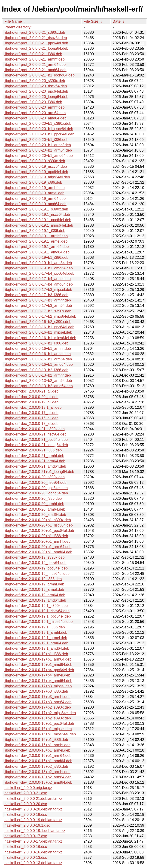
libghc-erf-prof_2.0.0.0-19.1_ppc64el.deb (38, 220)
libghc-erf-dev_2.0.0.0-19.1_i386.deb (35, 627)
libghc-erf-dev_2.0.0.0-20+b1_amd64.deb (38, 552)
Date (117, 21)
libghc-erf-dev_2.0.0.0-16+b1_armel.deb (37, 750)
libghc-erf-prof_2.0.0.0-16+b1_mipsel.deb (38, 332)
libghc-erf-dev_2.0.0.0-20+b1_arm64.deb (38, 547)
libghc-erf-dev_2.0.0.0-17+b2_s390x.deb (38, 707)
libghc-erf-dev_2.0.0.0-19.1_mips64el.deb (38, 622)
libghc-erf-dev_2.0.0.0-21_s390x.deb (35, 429)
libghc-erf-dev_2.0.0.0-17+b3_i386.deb (36, 691)
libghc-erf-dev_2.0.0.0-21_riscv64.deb (35, 434)
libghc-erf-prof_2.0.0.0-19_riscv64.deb (36, 166)
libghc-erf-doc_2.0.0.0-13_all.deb (31, 424)
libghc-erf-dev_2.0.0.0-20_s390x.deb (35, 477)
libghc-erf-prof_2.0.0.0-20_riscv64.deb (36, 86)
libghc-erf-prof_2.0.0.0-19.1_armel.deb (36, 241)
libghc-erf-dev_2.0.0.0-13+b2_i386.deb (36, 766)
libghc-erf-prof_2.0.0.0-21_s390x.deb (35, 32)
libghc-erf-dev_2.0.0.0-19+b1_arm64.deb (38, 659)
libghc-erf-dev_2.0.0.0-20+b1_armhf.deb (37, 541)
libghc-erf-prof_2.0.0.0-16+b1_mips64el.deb (40, 338)
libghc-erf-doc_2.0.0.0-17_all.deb (31, 413)
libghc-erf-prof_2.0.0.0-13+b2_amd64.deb (39, 386)
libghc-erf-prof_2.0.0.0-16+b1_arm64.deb (38, 359)
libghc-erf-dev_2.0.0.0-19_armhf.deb (34, 584)
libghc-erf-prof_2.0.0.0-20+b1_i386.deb (36, 140)
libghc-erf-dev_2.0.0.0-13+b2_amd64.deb (38, 782)
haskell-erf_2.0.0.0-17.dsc (26, 836)
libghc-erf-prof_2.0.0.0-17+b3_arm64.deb (38, 306)
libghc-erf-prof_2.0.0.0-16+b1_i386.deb (36, 343)
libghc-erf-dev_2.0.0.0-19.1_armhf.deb (36, 632)
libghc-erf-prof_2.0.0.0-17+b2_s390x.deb (38, 311)
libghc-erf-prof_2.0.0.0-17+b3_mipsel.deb (38, 290)
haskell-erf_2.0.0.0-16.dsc (26, 847)
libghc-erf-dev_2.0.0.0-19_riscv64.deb (35, 563)
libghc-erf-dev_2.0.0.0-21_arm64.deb (35, 461)
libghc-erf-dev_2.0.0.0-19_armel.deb (34, 589)
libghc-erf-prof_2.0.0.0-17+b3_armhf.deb (38, 300)
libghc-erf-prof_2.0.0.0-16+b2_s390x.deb (38, 322)
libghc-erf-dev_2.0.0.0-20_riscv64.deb (35, 483)
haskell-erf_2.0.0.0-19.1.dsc (27, 825)
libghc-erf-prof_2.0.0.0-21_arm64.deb (35, 65)
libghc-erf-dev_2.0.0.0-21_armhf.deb (34, 456)
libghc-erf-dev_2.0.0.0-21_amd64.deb (35, 466)
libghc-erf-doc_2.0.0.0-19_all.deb (31, 402)
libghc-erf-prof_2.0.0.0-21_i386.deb (33, 54)
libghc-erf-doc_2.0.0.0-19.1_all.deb (33, 407)
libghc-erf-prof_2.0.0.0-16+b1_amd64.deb (39, 364)
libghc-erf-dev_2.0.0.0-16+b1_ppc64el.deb (39, 723)
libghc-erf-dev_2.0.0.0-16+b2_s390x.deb (38, 718)
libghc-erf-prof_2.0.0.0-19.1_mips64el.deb (39, 225)
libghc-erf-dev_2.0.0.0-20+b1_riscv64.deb (39, 525)
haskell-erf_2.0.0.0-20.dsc (26, 804)
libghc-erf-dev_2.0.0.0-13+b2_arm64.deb (38, 777)
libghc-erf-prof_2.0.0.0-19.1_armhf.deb (36, 236)
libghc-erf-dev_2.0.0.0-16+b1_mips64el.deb (40, 734)
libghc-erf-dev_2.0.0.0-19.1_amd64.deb (37, 648)
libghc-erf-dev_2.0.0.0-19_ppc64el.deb (36, 568)
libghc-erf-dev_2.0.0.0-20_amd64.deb (35, 515)
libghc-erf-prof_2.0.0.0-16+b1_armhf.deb (38, 349)
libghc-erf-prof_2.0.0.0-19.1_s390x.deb (36, 209)
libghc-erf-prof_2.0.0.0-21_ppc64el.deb (36, 43)
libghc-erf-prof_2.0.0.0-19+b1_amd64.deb (39, 268)
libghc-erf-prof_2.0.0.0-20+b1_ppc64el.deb (39, 134)
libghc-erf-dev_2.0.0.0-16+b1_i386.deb (36, 740)
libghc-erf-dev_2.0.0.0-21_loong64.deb (36, 445)
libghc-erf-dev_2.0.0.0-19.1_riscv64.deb (37, 611)
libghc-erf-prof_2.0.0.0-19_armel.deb (34, 193)
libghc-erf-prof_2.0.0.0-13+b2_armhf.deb (38, 375)
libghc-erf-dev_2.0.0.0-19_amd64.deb (35, 600)
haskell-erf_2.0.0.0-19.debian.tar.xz (33, 820)
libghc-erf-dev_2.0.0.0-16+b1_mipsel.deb (38, 729)
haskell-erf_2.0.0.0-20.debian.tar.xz (33, 809)
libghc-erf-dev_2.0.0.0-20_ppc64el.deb (36, 488)
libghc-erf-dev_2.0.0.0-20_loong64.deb (36, 493)
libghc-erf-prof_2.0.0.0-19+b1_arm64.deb (38, 263)
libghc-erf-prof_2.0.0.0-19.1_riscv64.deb (37, 215)
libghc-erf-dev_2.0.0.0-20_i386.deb (33, 498)
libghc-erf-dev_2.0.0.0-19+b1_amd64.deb (38, 665)
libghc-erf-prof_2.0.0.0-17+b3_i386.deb (36, 295)
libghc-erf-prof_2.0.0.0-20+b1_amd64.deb (39, 156)
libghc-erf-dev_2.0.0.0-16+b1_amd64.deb (38, 761)
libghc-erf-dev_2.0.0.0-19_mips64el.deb (37, 574)
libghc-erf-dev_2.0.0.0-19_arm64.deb (35, 595)
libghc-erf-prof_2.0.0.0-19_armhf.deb (35, 188)
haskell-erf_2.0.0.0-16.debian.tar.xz (33, 852)
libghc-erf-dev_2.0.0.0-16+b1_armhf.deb (37, 745)
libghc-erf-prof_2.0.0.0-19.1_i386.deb (35, 231)
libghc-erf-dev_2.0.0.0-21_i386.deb (33, 450)
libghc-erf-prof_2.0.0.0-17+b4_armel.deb (38, 279)
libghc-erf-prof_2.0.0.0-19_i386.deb (33, 182)
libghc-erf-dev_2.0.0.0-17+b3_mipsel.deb (38, 686)
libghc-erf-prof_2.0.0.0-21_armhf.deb (35, 59)
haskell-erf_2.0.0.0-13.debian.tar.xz (33, 863)
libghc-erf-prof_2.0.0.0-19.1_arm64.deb (36, 247)
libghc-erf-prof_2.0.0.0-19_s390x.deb (35, 161)
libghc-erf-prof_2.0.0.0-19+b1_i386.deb (36, 257)
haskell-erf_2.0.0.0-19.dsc (26, 815)
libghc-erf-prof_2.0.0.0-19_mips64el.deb (37, 177)
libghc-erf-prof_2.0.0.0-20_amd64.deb (35, 118)
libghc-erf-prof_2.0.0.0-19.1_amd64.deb (37, 252)
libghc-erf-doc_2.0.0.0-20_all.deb (31, 397)
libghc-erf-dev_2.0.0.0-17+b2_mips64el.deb (40, 713)
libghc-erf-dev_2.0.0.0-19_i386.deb (33, 579)
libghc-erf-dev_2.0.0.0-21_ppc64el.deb (36, 440)
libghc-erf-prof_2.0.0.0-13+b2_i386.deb (36, 370)
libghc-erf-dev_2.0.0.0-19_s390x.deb (35, 557)
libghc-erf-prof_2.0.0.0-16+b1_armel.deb (38, 354)
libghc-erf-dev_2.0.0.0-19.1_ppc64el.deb (38, 616)
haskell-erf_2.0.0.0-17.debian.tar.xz (33, 841)
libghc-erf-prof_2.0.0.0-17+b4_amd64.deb (39, 284)
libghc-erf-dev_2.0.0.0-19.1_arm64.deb (36, 643)
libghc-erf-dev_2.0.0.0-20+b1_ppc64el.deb (39, 531)
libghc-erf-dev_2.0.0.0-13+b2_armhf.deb (37, 772)
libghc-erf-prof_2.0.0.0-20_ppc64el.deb (36, 91)
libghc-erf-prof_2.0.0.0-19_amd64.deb (35, 204)
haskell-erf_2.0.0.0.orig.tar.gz (28, 788)
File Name (13, 21)
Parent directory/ (18, 27)
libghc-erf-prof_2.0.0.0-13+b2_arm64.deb (38, 381)
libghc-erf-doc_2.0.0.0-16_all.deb (31, 418)
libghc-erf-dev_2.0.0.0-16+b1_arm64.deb (38, 756)
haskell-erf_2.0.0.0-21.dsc (26, 793)
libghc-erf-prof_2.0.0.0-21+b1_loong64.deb (40, 75)
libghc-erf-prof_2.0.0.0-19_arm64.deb (35, 199)
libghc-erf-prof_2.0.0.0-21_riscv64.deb (36, 38)
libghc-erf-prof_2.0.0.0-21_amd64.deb (35, 70)
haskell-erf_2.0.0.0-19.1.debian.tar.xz (35, 831)
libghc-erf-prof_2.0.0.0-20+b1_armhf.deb (38, 145)
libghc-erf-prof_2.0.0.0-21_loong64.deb (36, 48)
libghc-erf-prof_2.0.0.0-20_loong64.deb (36, 97)
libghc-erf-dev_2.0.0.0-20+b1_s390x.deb (38, 520)
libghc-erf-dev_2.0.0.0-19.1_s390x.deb (36, 606)
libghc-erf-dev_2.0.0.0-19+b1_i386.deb (36, 654)
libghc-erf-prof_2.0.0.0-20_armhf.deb (35, 107)
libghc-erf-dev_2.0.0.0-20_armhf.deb (34, 504)
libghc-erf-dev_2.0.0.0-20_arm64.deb (35, 509)
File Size (91, 21)
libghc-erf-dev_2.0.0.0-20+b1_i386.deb (36, 536)
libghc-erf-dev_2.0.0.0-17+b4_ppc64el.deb (39, 670)
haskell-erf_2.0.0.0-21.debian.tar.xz (33, 799)
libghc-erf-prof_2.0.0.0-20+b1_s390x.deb (38, 123)
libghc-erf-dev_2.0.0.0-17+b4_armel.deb (37, 675)
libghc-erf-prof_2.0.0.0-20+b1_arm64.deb (38, 150)
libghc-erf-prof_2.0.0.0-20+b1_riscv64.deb (39, 129)
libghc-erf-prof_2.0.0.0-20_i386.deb (33, 102)
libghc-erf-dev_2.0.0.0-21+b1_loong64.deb (39, 472)
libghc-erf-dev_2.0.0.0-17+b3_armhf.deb (37, 697)
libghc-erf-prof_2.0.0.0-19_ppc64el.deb (36, 172)
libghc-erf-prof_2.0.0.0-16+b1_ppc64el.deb (39, 327)
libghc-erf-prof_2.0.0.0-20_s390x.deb (35, 81)
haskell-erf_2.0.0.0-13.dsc (26, 857)
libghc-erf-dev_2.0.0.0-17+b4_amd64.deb (38, 681)
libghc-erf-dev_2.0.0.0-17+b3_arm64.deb (38, 702)
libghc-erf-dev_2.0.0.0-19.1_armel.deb (36, 638)
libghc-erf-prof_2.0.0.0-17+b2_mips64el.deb (40, 316)
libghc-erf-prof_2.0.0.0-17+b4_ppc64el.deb (39, 273)
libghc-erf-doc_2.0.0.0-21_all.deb (31, 391)
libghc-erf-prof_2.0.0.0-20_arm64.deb (35, 113)
